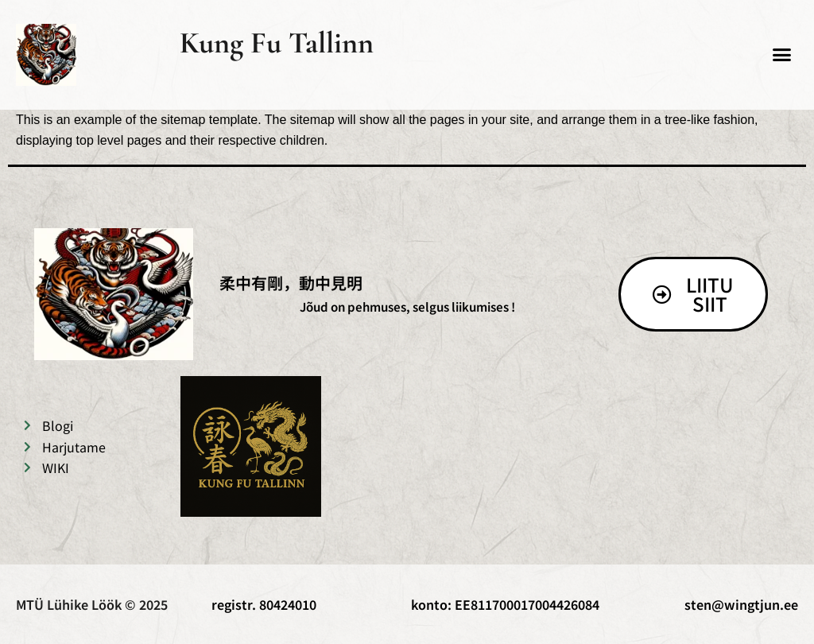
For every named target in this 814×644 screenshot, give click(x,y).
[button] (782, 55)
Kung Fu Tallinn (277, 43)
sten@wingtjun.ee (741, 604)
